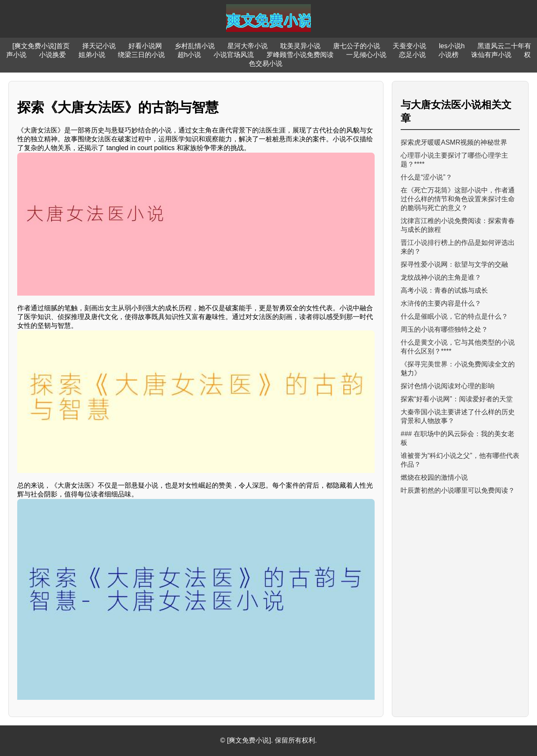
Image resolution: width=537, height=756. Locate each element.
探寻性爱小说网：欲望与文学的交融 (454, 264)
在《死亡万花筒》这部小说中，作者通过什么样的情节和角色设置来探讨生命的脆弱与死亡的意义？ (458, 199)
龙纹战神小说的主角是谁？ (441, 277)
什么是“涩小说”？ (426, 177)
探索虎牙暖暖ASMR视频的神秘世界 (454, 142)
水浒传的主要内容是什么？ (441, 303)
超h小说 (189, 55)
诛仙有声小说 (491, 55)
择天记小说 (99, 46)
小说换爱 (52, 55)
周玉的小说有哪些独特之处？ (444, 329)
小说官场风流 (234, 55)
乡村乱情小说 (195, 46)
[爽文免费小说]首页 (41, 46)
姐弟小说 (92, 55)
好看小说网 (145, 46)
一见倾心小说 (366, 55)
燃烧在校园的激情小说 (434, 477)
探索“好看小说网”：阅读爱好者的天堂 (457, 399)
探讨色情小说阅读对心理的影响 (448, 386)
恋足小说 (412, 55)
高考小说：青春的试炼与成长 (444, 290)
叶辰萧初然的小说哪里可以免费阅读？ (458, 490)
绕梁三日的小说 (141, 55)
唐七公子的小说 (357, 46)
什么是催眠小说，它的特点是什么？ (454, 316)
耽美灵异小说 (300, 46)
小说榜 (448, 55)
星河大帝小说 (248, 46)
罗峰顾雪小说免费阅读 (300, 55)
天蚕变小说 (409, 46)
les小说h (452, 46)
